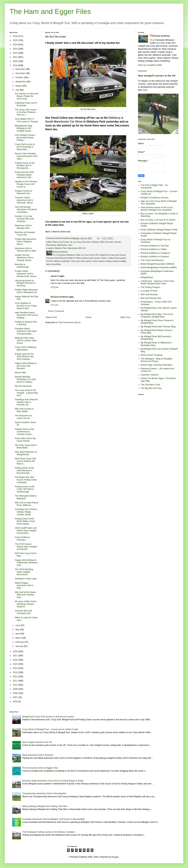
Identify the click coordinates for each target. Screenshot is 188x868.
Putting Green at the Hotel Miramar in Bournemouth (24, 470)
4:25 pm (54, 287)
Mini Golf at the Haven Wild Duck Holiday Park (25, 595)
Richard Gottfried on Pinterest (155, 257)
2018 (16, 651)
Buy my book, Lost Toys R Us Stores (158, 220)
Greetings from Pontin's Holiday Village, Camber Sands (26, 512)
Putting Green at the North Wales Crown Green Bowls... (25, 521)
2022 (16, 53)
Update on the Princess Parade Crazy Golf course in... (26, 184)
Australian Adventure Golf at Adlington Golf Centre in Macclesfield (53, 819)
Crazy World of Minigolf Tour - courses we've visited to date (50, 729)
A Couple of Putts (149, 291)
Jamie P (55, 276)
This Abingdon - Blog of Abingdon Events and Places (157, 360)
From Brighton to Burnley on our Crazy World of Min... (26, 306)
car (71, 242)
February (20, 642)
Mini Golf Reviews (149, 294)
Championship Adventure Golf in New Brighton (44, 793)
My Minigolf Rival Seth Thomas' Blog (158, 327)
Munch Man (20, 373)
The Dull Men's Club (150, 385)
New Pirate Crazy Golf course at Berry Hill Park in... (25, 461)
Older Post (125, 317)
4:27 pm (54, 305)
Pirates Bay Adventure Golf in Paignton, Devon (25, 242)
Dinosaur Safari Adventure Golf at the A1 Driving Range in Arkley (53, 781)
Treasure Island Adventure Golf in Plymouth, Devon (24, 200)
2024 (16, 45)
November (21, 73)
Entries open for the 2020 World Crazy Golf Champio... (24, 357)
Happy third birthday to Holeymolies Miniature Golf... (26, 563)
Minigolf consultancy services (155, 198)
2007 (16, 697)
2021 (16, 57)
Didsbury (95, 242)
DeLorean (86, 242)
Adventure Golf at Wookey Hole (23, 227)
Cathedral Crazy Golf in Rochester (26, 104)
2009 (16, 689)
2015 (16, 664)
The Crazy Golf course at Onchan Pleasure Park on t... (26, 112)
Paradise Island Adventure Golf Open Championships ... (26, 331)
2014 (16, 668)
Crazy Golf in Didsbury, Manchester (26, 348)
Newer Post (51, 317)
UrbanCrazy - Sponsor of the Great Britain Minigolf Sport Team (157, 282)
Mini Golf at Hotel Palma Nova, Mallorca (26, 504)
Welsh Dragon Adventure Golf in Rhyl (24, 585)
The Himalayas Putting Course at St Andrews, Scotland (48, 832)
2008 (16, 693)
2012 (16, 677)
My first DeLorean (23, 386)
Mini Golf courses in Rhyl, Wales (24, 410)
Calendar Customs (150, 375)
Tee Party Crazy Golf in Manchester (26, 446)
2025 (16, 40)
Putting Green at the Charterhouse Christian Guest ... (24, 432)
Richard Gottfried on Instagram (155, 253)
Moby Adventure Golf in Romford (38, 755)
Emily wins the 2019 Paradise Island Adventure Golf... (24, 175)
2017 (16, 656)
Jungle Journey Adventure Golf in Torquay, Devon (24, 258)
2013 (16, 672)
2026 (16, 36)
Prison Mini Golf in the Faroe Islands (25, 440)
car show (77, 242)
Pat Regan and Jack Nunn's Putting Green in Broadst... (26, 480)
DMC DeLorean (107, 242)
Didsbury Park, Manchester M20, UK (70, 248)
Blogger (115, 857)
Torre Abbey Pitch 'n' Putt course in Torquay (26, 120)
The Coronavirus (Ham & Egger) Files (40, 768)
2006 (16, 701)
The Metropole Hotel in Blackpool (26, 497)
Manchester (62, 245)
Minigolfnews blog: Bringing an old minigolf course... (24, 128)
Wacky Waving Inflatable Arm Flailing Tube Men (45, 806)
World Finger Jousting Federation (157, 365)
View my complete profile (150, 65)
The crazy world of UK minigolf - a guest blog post (26, 393)
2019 (16, 65)
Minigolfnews (147, 277)
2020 (16, 61)
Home (89, 317)
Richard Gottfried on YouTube (155, 246)
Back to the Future (61, 242)
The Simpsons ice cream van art (23, 417)
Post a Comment (56, 311)
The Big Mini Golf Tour (151, 388)
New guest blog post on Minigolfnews (26, 453)
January (19, 646)
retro (70, 245)
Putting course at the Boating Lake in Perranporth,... (25, 166)
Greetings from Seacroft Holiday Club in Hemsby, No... (26, 402)
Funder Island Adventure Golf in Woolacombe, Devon (26, 274)
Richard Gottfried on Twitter (154, 249)
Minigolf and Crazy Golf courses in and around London (48, 717)
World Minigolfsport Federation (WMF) (159, 267)
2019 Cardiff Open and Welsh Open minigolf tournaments (26, 531)
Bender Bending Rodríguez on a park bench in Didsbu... (25, 379)
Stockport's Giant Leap (26, 579)
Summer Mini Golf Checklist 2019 (23, 612)
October (19, 77)
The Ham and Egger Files (50, 11)
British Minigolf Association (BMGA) (158, 264)
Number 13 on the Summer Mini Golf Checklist (24, 219)
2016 (16, 660)
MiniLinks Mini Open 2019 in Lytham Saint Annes (26, 340)
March (19, 638)
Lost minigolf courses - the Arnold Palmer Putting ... (26, 138)
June (18, 625)
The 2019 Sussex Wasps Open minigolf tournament (26, 547)
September (21, 82)
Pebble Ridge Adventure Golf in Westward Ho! (26, 291)
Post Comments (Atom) (69, 322)
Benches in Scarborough (22, 266)
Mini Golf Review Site (151, 298)
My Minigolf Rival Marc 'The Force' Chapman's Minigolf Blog (157, 316)
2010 (16, 685)
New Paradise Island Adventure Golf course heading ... (26, 315)
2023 (16, 49)
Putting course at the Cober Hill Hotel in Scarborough (25, 489)
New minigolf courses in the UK (157, 76)
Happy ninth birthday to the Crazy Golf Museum (26, 366)
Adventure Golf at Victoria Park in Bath (25, 250)
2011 (16, 681)
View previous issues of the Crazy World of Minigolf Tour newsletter (157, 209)
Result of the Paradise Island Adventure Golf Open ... (26, 156)
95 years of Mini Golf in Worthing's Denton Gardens (26, 604)
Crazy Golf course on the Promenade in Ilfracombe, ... (25, 147)
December (21, 69)
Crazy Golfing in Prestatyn (22, 539)
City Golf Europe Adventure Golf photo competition (26, 210)
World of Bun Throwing (152, 355)
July (18, 90)
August (19, 86)
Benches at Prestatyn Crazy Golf (25, 234)
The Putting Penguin (150, 287)
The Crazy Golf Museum (152, 260)
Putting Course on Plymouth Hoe (23, 192)
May (18, 630)
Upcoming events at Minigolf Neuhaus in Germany (25, 283)
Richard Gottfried (59, 297)
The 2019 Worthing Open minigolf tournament (24, 572)
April (18, 634)
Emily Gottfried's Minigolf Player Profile (159, 230)
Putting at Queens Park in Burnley (26, 323)
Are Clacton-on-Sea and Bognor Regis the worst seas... (26, 96)
